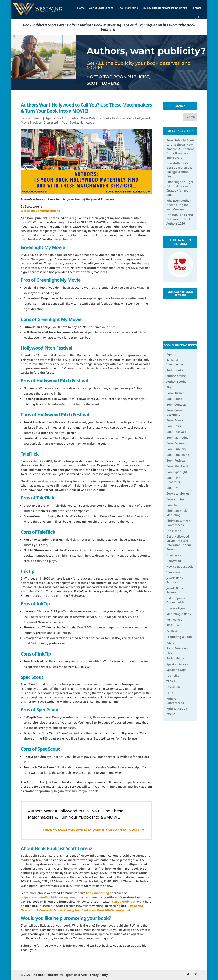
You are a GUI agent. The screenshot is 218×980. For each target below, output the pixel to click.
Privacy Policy (98, 975)
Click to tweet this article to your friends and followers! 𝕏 (94, 830)
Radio (170, 643)
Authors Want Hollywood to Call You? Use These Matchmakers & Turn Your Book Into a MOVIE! (86, 108)
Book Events (175, 420)
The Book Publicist (45, 975)
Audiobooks (175, 370)
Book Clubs (174, 399)
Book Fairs (174, 426)
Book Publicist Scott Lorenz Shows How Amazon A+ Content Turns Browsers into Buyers (180, 149)
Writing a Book (177, 708)
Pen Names (174, 620)
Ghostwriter (175, 555)
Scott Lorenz (33, 118)
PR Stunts (173, 625)
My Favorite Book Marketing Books (165, 8)
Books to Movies (114, 118)
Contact (196, 8)
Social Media (175, 658)
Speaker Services (178, 664)
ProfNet (172, 631)
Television (173, 687)
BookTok (172, 505)
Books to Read (176, 499)
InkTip (27, 571)
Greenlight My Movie (43, 247)
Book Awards (175, 393)
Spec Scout (32, 677)
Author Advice (176, 376)
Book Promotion (68, 118)
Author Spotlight (178, 382)
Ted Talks (173, 675)
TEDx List (173, 681)
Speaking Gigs (176, 670)
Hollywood (87, 122)
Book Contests (176, 404)
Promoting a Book (179, 637)
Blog (169, 387)
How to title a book (180, 567)
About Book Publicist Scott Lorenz (56, 848)
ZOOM (171, 714)
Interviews (173, 572)
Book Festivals (176, 432)
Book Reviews (176, 460)
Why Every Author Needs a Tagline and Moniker (179, 205)
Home (81, 8)
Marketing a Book (179, 614)
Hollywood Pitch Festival (46, 348)
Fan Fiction (174, 531)
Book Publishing (178, 455)
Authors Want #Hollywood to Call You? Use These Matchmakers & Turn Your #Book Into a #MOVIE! (76, 814)
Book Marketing (128, 8)
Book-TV (172, 488)
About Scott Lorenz (101, 8)
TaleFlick (30, 454)
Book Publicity (91, 118)
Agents (50, 118)
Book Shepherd (177, 466)
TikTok (171, 693)
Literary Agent (176, 608)
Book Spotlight (177, 472)
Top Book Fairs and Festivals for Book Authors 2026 (180, 219)
